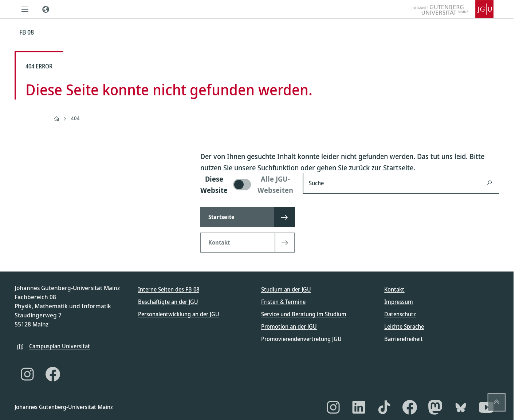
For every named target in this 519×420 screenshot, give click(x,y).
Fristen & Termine (283, 302)
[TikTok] (384, 407)
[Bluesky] (461, 407)
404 (75, 118)
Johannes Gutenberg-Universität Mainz (64, 407)
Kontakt (394, 289)
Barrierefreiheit (404, 339)
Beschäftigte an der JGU (168, 302)
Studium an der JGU (286, 289)
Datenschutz (400, 314)
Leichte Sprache (404, 326)
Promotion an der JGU (289, 326)
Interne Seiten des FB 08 (169, 289)
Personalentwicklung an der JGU (179, 314)
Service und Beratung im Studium (304, 314)
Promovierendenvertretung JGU (301, 339)
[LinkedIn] (359, 407)
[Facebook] (53, 374)
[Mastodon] (435, 407)
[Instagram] (27, 374)
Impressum (399, 302)
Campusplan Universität (60, 346)
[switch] (247, 185)
